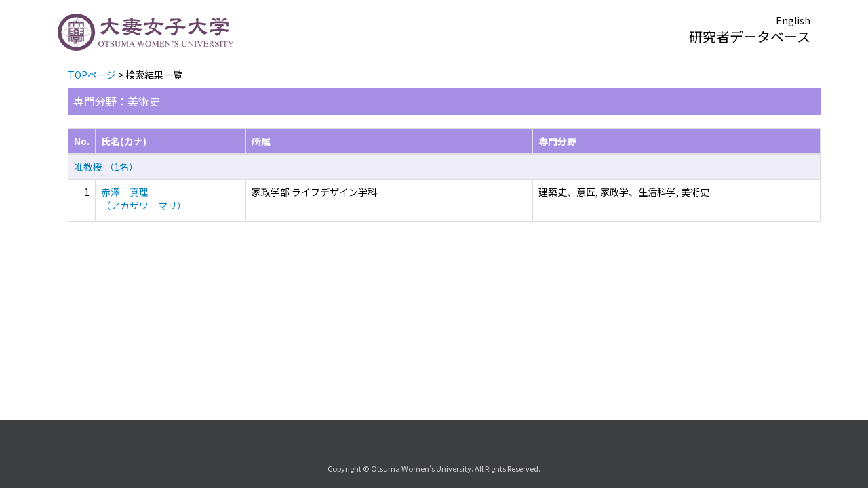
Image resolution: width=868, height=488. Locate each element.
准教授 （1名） (106, 167)
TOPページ (92, 75)
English (793, 20)
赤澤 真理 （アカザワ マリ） (144, 199)
